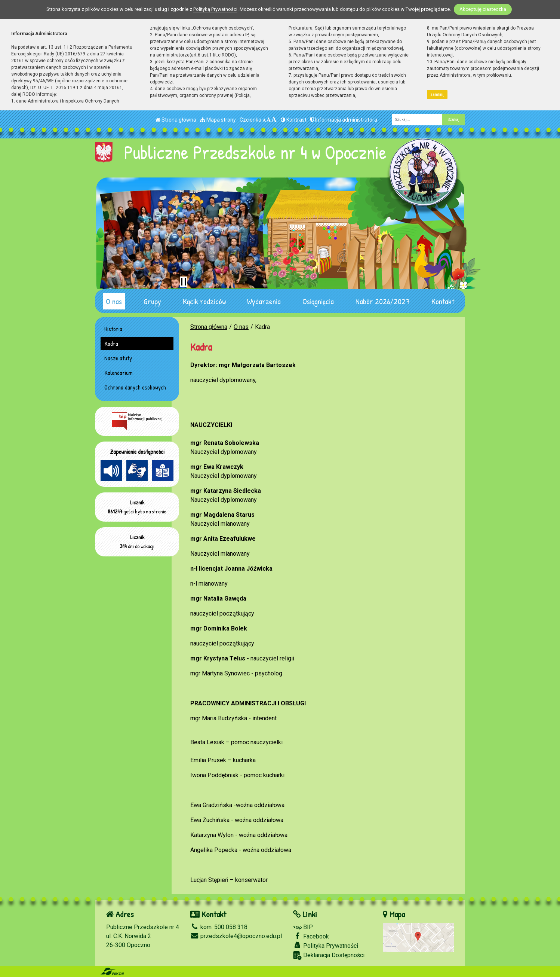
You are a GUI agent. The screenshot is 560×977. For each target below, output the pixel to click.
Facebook (311, 936)
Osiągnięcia (318, 301)
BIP (303, 927)
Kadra (111, 344)
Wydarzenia (264, 301)
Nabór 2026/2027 (383, 301)
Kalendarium (119, 373)
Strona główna (176, 120)
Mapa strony (218, 120)
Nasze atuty (118, 358)
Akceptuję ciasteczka (483, 9)
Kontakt (443, 301)
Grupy (152, 301)
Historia (113, 329)
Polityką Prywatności (215, 9)
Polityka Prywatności (326, 946)
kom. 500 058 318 (219, 927)
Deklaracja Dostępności (329, 955)
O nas (114, 301)
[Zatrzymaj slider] (184, 282)
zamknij (437, 94)
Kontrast (294, 120)
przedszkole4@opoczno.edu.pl (236, 936)
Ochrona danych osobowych (135, 387)
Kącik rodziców (204, 301)
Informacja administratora (344, 120)
